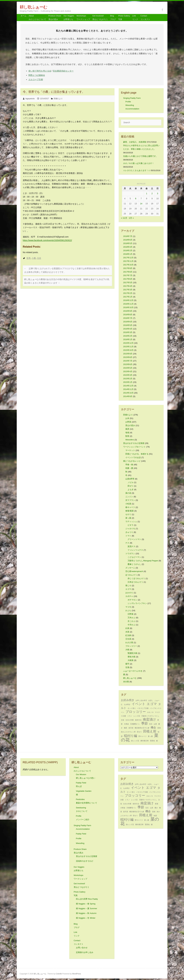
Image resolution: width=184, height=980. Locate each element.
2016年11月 (128, 304)
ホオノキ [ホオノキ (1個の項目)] (150, 712)
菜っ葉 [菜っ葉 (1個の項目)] (150, 736)
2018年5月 (128, 243)
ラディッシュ (131, 522)
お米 (127, 418)
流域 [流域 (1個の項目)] (159, 728)
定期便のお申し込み (85, 952)
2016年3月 (128, 332)
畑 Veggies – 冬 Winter (86, 918)
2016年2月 (128, 336)
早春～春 (129, 465)
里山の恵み (130, 425)
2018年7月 (128, 236)
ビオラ (130, 525)
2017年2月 (128, 293)
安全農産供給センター (63, 71)
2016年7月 (128, 318)
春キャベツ (130, 507)
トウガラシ (130, 554)
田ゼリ (130, 486)
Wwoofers (130, 440)
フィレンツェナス (135, 550)
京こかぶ (131, 621)
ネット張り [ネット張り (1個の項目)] (132, 708)
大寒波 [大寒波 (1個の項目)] (126, 724)
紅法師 (128, 635)
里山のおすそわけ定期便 (134, 443)
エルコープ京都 (36, 79)
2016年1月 (128, 339)
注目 (39, 258)
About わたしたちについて (37, 18)
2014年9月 (128, 396)
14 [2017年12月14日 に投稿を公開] (141, 204)
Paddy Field (81, 834)
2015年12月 (128, 343)
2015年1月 (128, 382)
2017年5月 (128, 283)
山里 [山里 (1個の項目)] (155, 724)
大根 (127, 650)
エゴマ (128, 589)
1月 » (131, 218)
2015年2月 (128, 379)
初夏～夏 (129, 468)
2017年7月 (128, 275)
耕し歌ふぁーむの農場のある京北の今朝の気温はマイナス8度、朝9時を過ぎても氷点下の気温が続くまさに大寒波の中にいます (67, 281)
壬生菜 (128, 639)
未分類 (126, 682)
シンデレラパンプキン (137, 603)
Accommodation (132, 109)
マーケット (130, 450)
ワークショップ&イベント (134, 447)
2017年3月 (128, 290)
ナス (127, 543)
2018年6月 (128, 240)
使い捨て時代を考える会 (40, 71)
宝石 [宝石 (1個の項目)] (151, 724)
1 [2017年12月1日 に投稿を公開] (147, 193)
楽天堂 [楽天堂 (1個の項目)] (131, 728)
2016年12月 (128, 300)
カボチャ (129, 596)
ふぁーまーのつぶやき (133, 671)
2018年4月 (128, 247)
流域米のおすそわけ (85, 861)
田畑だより (58, 99)
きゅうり (129, 532)
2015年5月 (128, 368)
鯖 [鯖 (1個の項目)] (157, 741)
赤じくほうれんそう (136, 578)
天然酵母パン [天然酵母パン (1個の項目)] (135, 724)
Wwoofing (130, 105)
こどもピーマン (134, 557)
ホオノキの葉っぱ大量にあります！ (139, 163)
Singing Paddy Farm (132, 98)
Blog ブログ (113, 18)
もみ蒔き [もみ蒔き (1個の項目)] (127, 704)
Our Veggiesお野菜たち (69, 18)
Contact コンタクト (145, 18)
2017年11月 (128, 261)
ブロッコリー (131, 646)
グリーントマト (134, 539)
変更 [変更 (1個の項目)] (157, 804)
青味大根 (131, 657)
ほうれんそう (131, 575)
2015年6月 (128, 364)
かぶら (128, 610)
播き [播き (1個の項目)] (156, 808)
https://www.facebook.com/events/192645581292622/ (47, 240)
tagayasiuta (30, 99)
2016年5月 (128, 325)
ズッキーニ (130, 568)
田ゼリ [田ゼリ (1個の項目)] (139, 732)
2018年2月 (128, 250)
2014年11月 (128, 389)
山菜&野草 (130, 479)
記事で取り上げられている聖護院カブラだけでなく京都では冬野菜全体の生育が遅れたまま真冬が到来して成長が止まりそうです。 (67, 270)
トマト (128, 536)
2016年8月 (128, 315)
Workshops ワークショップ (83, 18)
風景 (127, 429)
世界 (29, 258)
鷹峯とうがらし (134, 564)
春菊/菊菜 (130, 511)
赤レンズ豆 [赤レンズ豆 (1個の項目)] (135, 741)
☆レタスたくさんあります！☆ (137, 170)
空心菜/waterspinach (134, 571)
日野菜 (130, 614)
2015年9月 (128, 354)
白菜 (127, 628)
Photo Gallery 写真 (124, 18)
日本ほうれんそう (135, 582)
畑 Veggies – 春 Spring (86, 904)
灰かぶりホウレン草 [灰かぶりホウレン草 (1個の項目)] (128, 732)
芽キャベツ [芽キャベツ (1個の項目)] (142, 736)
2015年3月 (128, 375)
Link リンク (135, 18)
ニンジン (129, 497)
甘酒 (127, 667)
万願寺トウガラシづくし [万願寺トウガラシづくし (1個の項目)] (150, 716)
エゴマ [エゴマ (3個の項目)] (152, 704)
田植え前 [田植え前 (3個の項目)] (150, 731)
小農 (34, 258)
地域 (127, 433)
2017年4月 (128, 286)
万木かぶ (131, 618)
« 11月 (124, 218)
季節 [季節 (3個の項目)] (144, 723)
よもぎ (130, 489)
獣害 (127, 436)
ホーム (23, 16)
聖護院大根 (132, 653)
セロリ (128, 514)
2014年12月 (128, 386)
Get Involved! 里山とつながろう (100, 18)
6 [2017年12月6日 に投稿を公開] (136, 199)
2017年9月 (128, 268)
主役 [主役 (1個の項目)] (123, 720)
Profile (128, 102)
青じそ (128, 586)
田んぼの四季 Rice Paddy (87, 899)
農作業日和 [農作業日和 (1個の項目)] (145, 741)
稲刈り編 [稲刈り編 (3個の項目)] (130, 736)
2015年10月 (128, 350)
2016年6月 (128, 322)
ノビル (130, 482)
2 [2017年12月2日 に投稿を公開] (152, 193)
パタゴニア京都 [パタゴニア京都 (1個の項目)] (143, 708)
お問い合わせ (82, 948)
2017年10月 (128, 265)
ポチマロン (132, 600)
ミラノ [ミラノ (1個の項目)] (130, 716)
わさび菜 (129, 642)
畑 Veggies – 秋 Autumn (86, 913)
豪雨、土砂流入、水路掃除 (135, 142)
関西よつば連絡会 (37, 75)
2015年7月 (128, 361)
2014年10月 (128, 393)
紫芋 (127, 664)
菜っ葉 (128, 518)
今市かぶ (131, 625)
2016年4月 (128, 329)
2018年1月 (128, 254)
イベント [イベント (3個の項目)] (139, 704)
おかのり (129, 593)
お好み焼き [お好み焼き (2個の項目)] (128, 700)
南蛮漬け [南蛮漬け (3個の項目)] (149, 719)
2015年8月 (128, 357)
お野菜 (128, 422)
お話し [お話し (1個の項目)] (151, 700)
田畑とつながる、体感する (137, 454)
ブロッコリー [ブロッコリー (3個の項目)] (136, 712)
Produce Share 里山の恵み (55, 18)
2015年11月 (128, 347)
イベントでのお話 (133, 457)
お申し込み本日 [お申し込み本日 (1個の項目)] (141, 700)
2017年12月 (128, 258)
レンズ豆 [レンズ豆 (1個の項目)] (137, 716)
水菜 (127, 632)
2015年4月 (128, 371)
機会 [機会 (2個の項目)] (153, 728)
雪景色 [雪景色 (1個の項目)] (152, 741)
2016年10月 (128, 307)
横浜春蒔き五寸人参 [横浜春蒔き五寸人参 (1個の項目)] (142, 728)
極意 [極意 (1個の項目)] (126, 728)
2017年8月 (128, 272)
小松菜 (128, 504)
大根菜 (130, 660)
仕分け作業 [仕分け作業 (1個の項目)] (130, 720)
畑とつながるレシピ (132, 461)
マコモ (128, 607)
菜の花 (128, 493)
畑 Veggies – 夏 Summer (87, 908)
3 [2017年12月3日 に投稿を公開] (158, 193)
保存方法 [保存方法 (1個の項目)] (138, 720)
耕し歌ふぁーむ (33, 7)
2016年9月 (128, 311)
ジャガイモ (130, 529)
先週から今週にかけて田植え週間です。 (140, 156)
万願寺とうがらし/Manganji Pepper (143, 561)
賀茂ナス (131, 546)
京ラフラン (130, 500)
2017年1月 (128, 297)
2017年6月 (128, 279)
